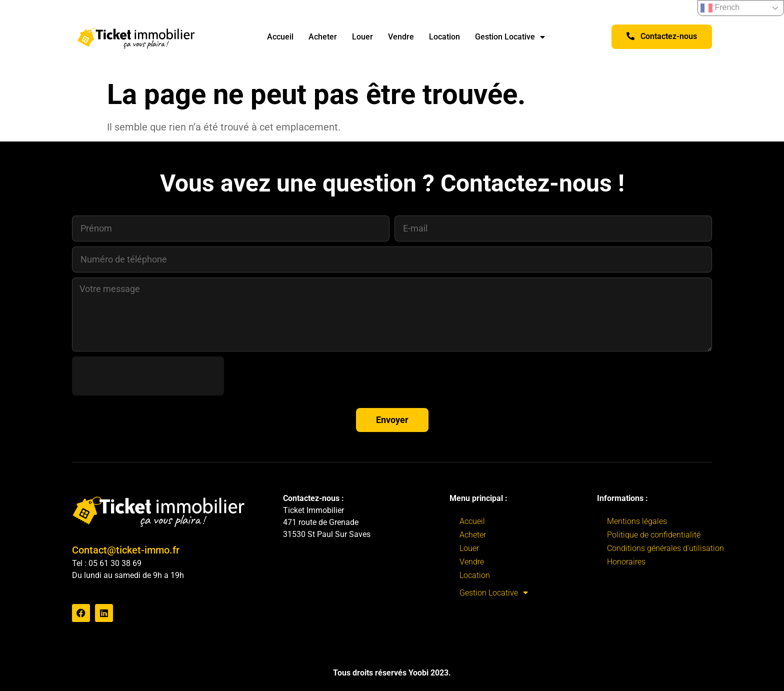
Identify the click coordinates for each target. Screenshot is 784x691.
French (720, 8)
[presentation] (148, 376)
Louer (362, 37)
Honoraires (626, 562)
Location (444, 37)
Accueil (280, 37)
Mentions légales (637, 521)
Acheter (323, 37)
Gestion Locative (510, 37)
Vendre (401, 37)
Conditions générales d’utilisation (665, 548)
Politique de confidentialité (654, 535)
